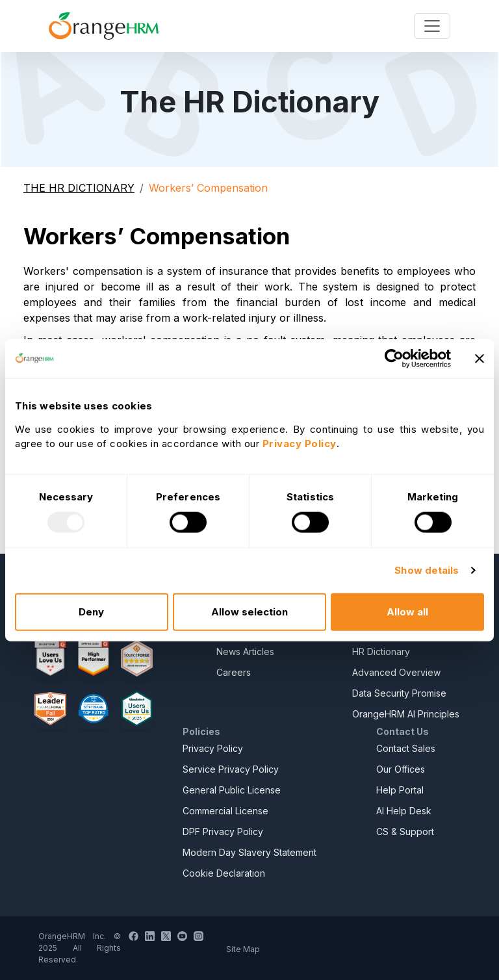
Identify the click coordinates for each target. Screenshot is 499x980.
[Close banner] (480, 359)
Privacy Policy (213, 748)
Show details (427, 570)
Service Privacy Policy (231, 769)
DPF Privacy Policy (223, 832)
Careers (234, 672)
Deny (91, 611)
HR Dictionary (381, 651)
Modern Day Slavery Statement (249, 852)
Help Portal (400, 790)
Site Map (243, 949)
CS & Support (405, 832)
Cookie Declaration (224, 873)
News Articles (245, 651)
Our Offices (401, 769)
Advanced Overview (396, 672)
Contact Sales (406, 748)
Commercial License (225, 811)
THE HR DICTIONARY (79, 188)
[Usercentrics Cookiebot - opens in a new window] (394, 359)
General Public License (232, 790)
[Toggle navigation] (432, 26)
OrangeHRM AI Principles (406, 714)
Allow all (407, 611)
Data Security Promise (399, 693)
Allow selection (249, 611)
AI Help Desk (404, 811)
